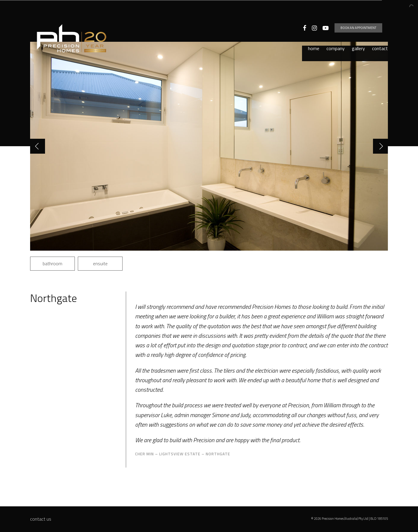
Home (314, 29)
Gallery (358, 29)
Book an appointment (364, 13)
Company (336, 29)
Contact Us (41, 519)
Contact (380, 29)
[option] (209, 146)
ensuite (100, 263)
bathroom (52, 263)
